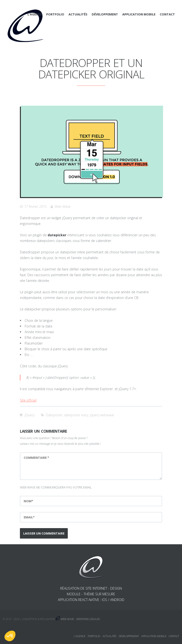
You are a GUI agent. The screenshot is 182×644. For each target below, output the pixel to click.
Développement (105, 14)
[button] (10, 636)
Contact (167, 14)
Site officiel (28, 400)
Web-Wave (63, 206)
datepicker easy (76, 415)
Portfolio (55, 14)
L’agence (35, 14)
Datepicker (54, 415)
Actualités (78, 14)
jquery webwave (102, 415)
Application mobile (139, 14)
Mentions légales (88, 619)
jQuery (30, 415)
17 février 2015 (35, 206)
